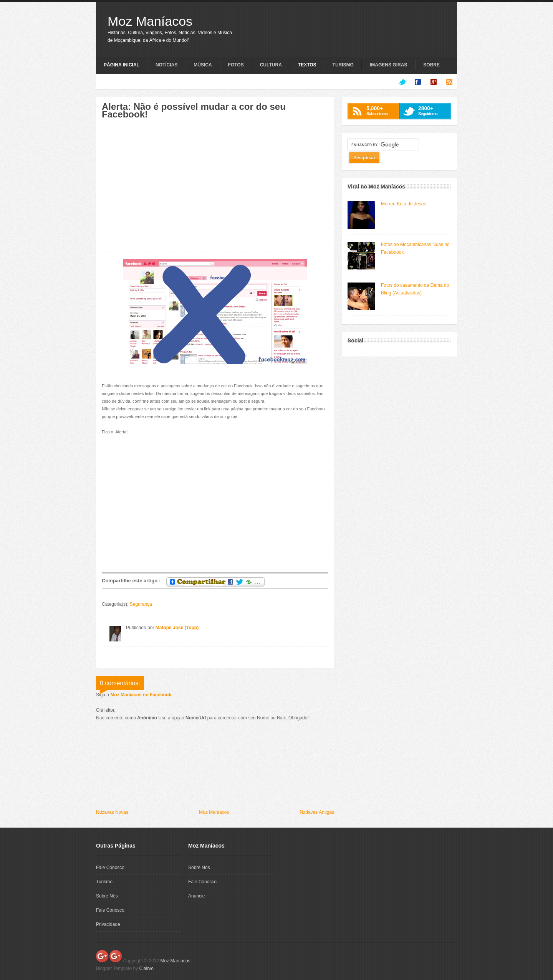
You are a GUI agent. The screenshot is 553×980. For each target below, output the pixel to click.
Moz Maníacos (150, 21)
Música (203, 65)
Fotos (236, 65)
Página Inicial (122, 65)
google (433, 82)
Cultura (271, 65)
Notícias (166, 65)
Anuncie (196, 896)
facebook (418, 82)
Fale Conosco (110, 868)
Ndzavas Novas (112, 812)
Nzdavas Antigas (317, 812)
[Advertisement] (166, 189)
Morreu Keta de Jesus (403, 204)
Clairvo (147, 968)
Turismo (343, 65)
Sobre (431, 65)
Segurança (141, 604)
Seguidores (433, 111)
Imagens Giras (388, 65)
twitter (402, 82)
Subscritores (381, 111)
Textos (307, 65)
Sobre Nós (107, 896)
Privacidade (108, 924)
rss (449, 82)
